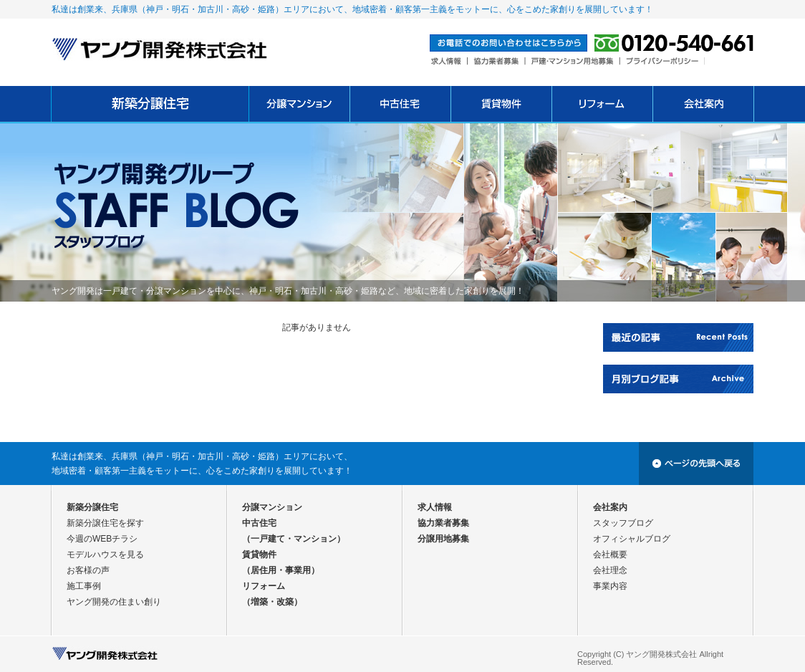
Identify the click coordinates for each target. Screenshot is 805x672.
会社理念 (610, 570)
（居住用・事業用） (281, 570)
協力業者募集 (443, 523)
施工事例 (84, 586)
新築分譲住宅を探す (105, 523)
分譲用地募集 (443, 539)
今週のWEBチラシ (102, 539)
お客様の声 (88, 570)
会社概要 (610, 555)
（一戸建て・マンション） (294, 539)
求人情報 (435, 507)
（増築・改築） (272, 602)
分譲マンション (272, 507)
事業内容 (610, 586)
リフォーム (264, 586)
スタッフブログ (623, 523)
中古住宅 (259, 523)
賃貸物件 (259, 555)
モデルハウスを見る (105, 555)
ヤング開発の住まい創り (114, 602)
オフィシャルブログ (632, 539)
